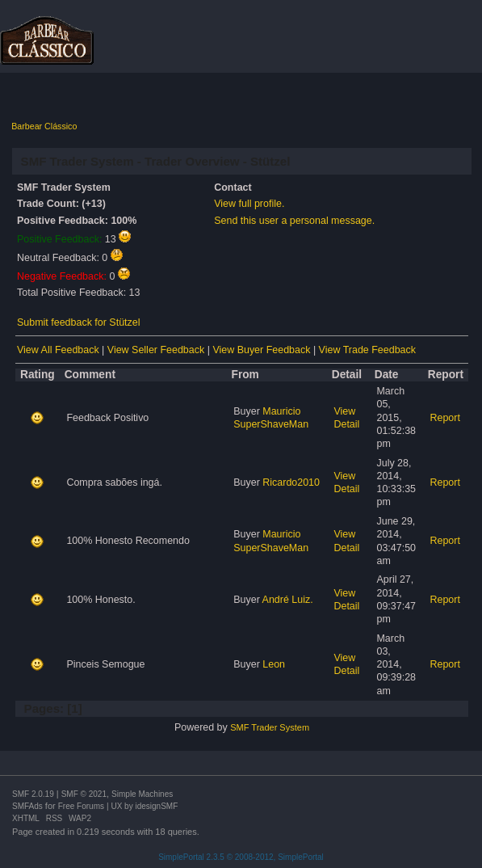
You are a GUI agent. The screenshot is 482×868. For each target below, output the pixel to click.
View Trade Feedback (367, 350)
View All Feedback (58, 350)
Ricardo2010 (291, 482)
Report (445, 418)
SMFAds (27, 806)
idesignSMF (156, 806)
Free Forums (81, 806)
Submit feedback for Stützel (78, 322)
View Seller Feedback (156, 350)
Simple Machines (142, 794)
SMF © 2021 (84, 794)
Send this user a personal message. (294, 221)
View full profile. (249, 204)
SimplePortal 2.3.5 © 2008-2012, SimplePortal (241, 857)
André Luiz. (288, 600)
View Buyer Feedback (261, 350)
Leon (274, 664)
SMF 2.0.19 (33, 794)
